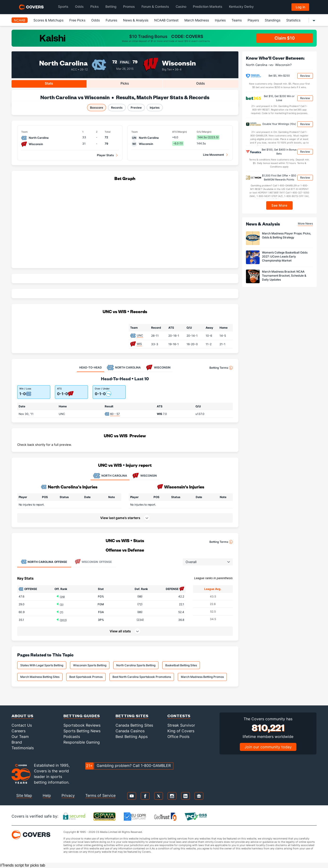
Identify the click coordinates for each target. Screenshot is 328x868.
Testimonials (23, 748)
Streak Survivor (181, 725)
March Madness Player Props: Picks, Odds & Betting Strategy (286, 235)
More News (305, 223)
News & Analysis (136, 20)
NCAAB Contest (166, 20)
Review (305, 76)
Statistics (293, 20)
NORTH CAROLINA (110, 476)
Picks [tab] (125, 83)
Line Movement (214, 155)
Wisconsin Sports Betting (90, 665)
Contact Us (22, 725)
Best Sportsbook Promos (86, 677)
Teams (237, 20)
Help (47, 795)
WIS (139, 344)
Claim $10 (285, 38)
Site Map (24, 795)
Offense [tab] (44, 562)
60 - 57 (115, 414)
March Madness (197, 20)
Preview (136, 108)
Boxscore (97, 108)
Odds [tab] (201, 83)
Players (253, 20)
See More (279, 205)
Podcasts (72, 737)
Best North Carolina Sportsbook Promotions (142, 677)
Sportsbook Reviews (82, 725)
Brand (17, 742)
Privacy (68, 795)
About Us (23, 716)
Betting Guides (82, 716)
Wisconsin (179, 63)
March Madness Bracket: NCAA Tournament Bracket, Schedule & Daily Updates (284, 276)
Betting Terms (221, 368)
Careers (19, 731)
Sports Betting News (82, 731)
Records (117, 108)
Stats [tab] (49, 83)
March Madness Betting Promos (202, 677)
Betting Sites (132, 716)
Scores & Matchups (48, 20)
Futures (111, 20)
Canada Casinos (130, 731)
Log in (300, 7)
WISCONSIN (144, 476)
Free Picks (77, 20)
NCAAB (20, 20)
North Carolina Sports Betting (136, 665)
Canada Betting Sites (134, 725)
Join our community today (268, 747)
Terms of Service (100, 795)
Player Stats (105, 155)
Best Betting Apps (132, 737)
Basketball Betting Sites (181, 665)
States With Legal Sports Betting (42, 665)
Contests (179, 716)
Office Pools (178, 737)
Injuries (220, 20)
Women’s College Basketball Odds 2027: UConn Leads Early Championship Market (285, 256)
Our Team (20, 737)
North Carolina (63, 63)
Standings (273, 20)
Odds (95, 20)
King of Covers (181, 731)
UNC (140, 335)
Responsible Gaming (82, 742)
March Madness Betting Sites (40, 677)
